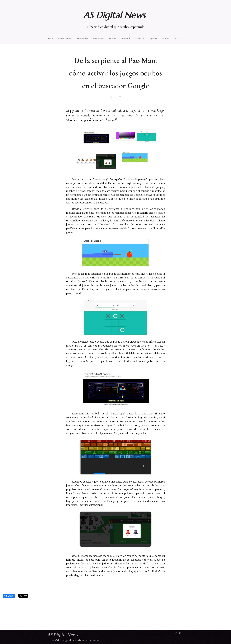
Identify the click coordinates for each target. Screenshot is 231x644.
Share (9, 596)
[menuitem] (57, 39)
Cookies (179, 633)
